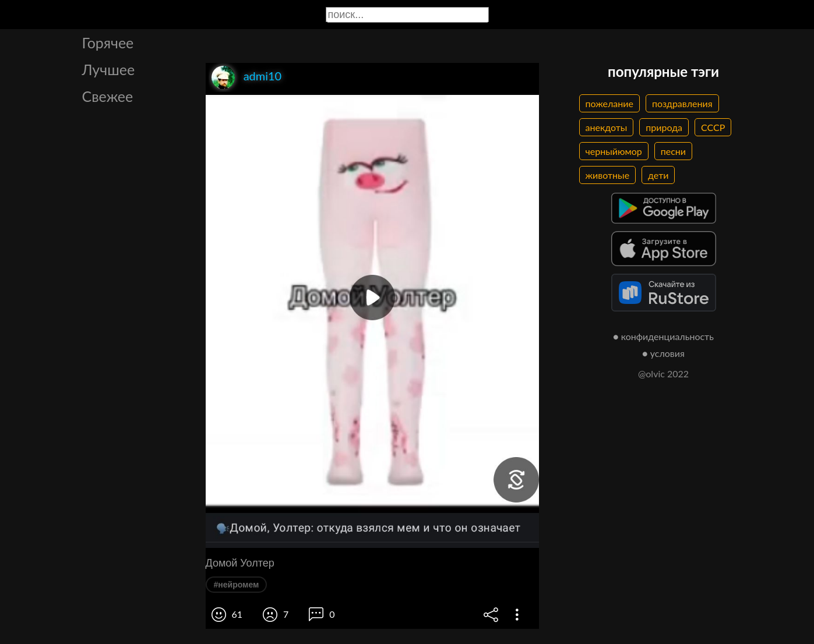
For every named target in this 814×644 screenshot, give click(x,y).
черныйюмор (614, 151)
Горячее (108, 43)
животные (608, 175)
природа (664, 127)
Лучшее (109, 69)
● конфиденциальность (663, 336)
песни (673, 151)
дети (658, 175)
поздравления (682, 103)
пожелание (609, 103)
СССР (713, 127)
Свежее (108, 96)
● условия (663, 353)
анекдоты (607, 127)
